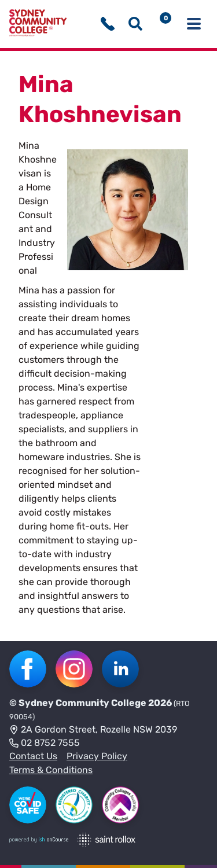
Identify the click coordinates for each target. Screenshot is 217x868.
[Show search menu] (135, 24)
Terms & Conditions (51, 770)
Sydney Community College (82, 703)
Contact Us (33, 756)
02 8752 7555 (45, 744)
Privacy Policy (97, 756)
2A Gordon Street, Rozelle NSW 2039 (93, 730)
